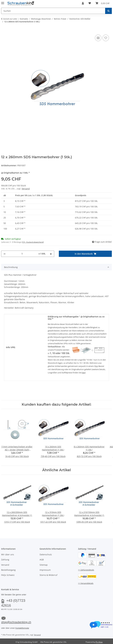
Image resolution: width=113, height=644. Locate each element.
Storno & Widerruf (48, 575)
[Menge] (22, 254)
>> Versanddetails (86, 583)
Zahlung (5, 560)
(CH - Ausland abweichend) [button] (33, 242)
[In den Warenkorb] (3, 31)
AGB (42, 560)
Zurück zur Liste (10, 19)
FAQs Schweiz (8, 575)
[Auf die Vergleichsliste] (98, 38)
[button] (83, 3)
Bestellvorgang (8, 570)
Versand (26, 189)
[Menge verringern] (5, 254)
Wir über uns (8, 554)
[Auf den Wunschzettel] (106, 38)
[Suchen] (108, 11)
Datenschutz (46, 554)
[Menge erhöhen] (51, 254)
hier (83, 373)
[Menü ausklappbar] (3, 2)
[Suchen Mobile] (53, 11)
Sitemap (44, 565)
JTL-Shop (99, 642)
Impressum (45, 570)
